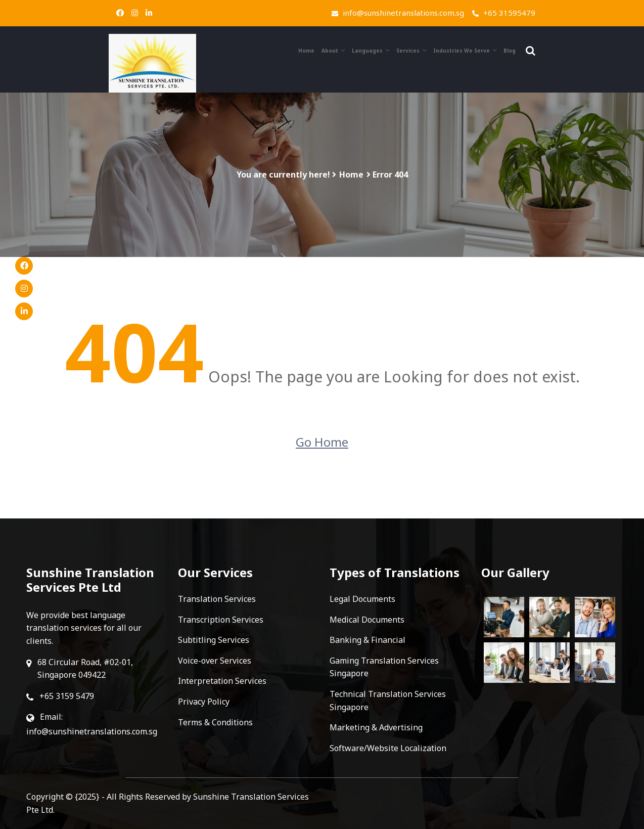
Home (306, 51)
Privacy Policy (204, 702)
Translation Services (217, 599)
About (330, 51)
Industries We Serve (462, 51)
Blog (510, 51)
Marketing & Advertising (376, 727)
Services (408, 51)
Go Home (322, 442)
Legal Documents (362, 599)
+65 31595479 (504, 13)
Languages (367, 51)
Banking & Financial (367, 640)
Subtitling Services (214, 640)
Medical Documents (367, 620)
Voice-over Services (215, 661)
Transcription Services (221, 620)
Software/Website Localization (388, 748)
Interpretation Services (222, 681)
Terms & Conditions (215, 722)
